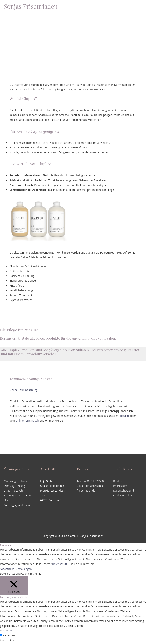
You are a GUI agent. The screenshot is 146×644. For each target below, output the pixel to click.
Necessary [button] (6, 630)
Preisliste (124, 416)
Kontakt (118, 481)
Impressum (120, 486)
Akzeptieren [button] (7, 569)
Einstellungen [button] (24, 569)
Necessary (9, 635)
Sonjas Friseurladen (31, 6)
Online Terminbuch (27, 421)
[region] (73, 36)
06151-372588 (95, 481)
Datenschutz (60, 564)
